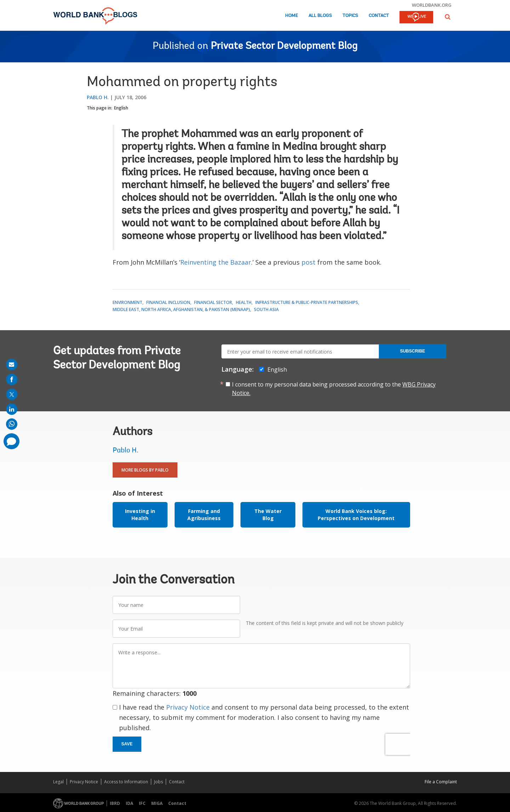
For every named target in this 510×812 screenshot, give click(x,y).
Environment (127, 302)
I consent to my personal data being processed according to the (334, 389)
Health (244, 302)
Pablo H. (98, 97)
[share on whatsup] (12, 424)
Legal (58, 782)
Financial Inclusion (168, 302)
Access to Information (126, 782)
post (308, 262)
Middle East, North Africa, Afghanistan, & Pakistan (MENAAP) (181, 309)
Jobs (158, 782)
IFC (142, 803)
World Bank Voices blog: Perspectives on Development (356, 515)
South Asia (266, 309)
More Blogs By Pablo (145, 470)
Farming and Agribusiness (204, 515)
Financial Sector (213, 302)
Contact (379, 16)
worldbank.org (432, 5)
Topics (350, 16)
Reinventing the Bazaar (216, 262)
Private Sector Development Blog (284, 46)
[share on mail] (12, 365)
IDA (129, 803)
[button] (448, 17)
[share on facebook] (12, 379)
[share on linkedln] (12, 409)
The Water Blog (268, 515)
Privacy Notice (188, 707)
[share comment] (12, 441)
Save (127, 744)
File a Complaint (441, 782)
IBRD (115, 803)
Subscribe (412, 351)
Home (291, 16)
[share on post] (12, 394)
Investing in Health (140, 515)
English (121, 108)
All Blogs (320, 16)
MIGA (157, 803)
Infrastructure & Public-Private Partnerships (307, 302)
